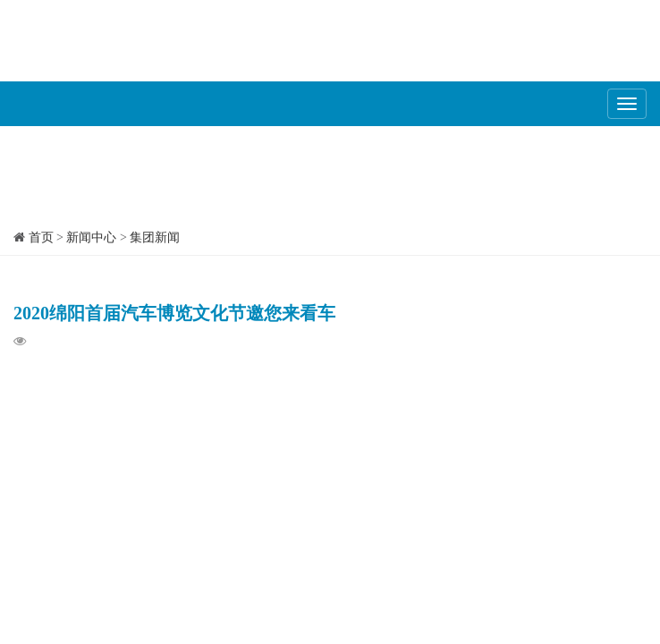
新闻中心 (91, 237)
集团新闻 (155, 237)
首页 (41, 237)
